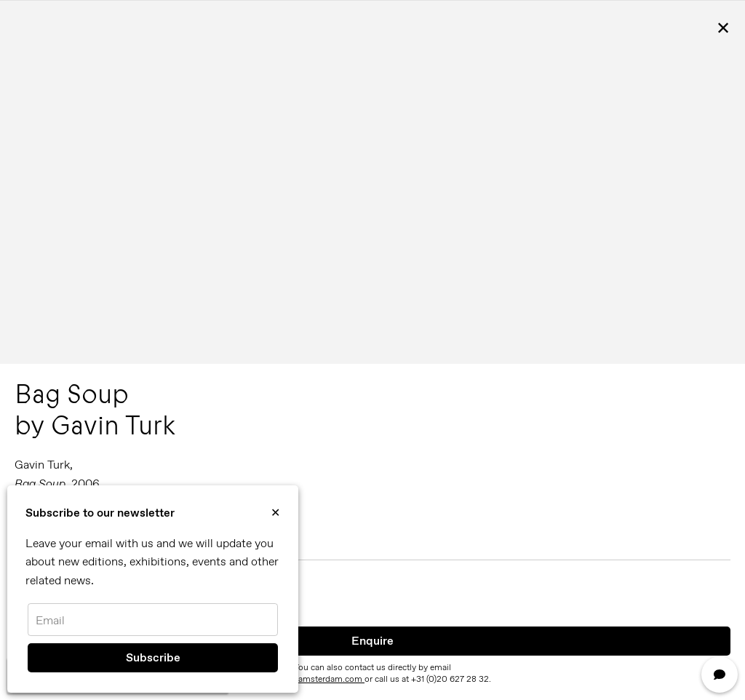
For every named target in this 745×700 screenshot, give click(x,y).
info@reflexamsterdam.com (309, 679)
